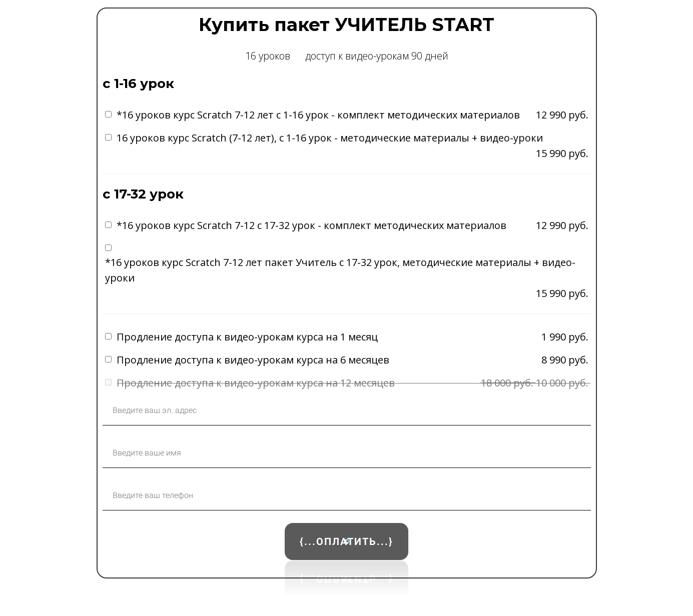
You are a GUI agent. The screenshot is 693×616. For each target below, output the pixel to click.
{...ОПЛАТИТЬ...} (346, 541)
